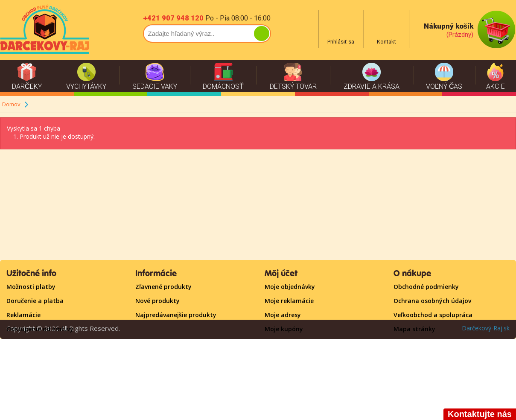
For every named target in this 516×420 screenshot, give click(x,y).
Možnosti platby (31, 287)
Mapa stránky (414, 329)
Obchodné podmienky (426, 287)
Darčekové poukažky (37, 357)
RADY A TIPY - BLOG (35, 371)
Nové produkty (157, 301)
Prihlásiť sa (281, 343)
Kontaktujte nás (418, 343)
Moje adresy (283, 315)
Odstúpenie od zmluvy (40, 329)
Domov (11, 104)
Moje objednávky (290, 287)
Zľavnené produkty (163, 287)
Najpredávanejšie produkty (176, 315)
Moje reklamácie (289, 301)
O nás (15, 385)
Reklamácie (23, 315)
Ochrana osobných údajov (432, 301)
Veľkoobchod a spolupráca (433, 315)
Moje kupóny (284, 329)
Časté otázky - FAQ (35, 343)
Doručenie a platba (35, 301)
